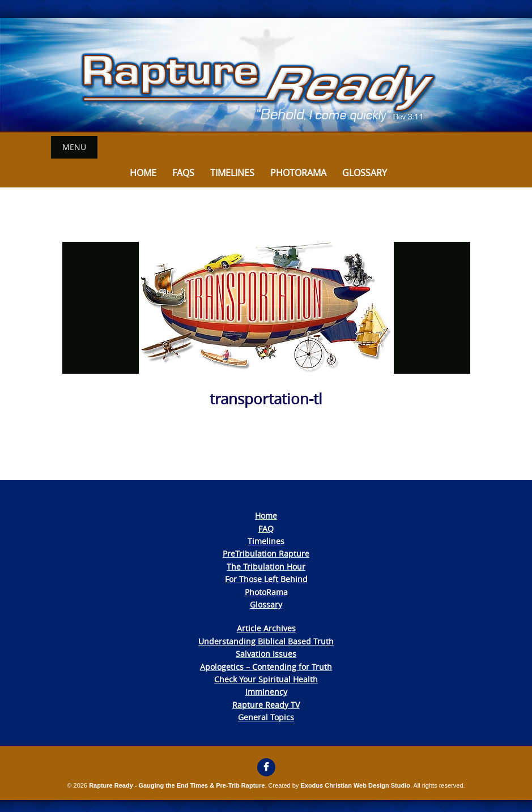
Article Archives (266, 628)
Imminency (266, 692)
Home (143, 173)
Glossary (365, 173)
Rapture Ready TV (266, 705)
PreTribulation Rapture (266, 554)
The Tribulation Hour (266, 567)
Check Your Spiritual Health (266, 679)
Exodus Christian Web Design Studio (355, 785)
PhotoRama (266, 592)
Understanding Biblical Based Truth (266, 641)
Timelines (232, 173)
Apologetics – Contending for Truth (266, 667)
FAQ (266, 529)
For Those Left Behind (266, 579)
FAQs (183, 173)
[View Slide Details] (266, 75)
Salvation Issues (266, 654)
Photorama (298, 173)
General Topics (266, 717)
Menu (74, 147)
